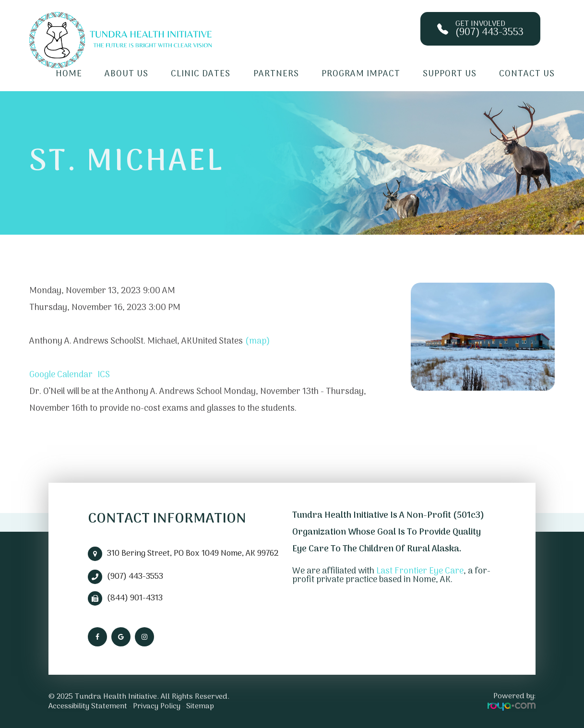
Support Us (450, 74)
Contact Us (527, 74)
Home (69, 74)
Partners (276, 74)
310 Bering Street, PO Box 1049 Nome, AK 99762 (193, 554)
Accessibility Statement (88, 706)
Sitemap (200, 706)
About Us (126, 74)
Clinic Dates (201, 74)
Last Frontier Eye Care (420, 571)
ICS (104, 375)
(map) (258, 341)
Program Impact (361, 74)
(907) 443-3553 (135, 577)
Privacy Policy (157, 706)
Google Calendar (61, 375)
